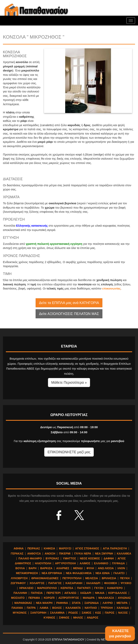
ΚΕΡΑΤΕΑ (67, 588)
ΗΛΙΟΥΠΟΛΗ (43, 563)
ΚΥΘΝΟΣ (49, 618)
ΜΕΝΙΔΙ (78, 568)
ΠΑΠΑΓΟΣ (55, 583)
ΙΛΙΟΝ (121, 568)
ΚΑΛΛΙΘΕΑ (124, 554)
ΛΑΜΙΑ (44, 608)
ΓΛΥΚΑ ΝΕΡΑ (83, 554)
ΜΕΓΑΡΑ (122, 603)
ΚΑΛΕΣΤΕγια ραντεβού (120, 634)
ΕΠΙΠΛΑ (36, 12)
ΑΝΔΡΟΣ (92, 618)
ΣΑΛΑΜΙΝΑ (57, 613)
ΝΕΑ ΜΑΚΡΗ (44, 603)
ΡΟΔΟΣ (73, 613)
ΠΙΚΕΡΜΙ (65, 554)
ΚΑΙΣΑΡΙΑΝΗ (74, 583)
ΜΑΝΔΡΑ (89, 598)
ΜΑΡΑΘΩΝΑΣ (23, 603)
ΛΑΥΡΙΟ (108, 603)
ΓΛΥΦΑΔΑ (118, 563)
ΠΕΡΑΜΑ (34, 598)
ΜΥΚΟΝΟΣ (20, 613)
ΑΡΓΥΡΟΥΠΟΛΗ (65, 563)
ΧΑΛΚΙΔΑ (123, 608)
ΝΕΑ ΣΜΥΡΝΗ (104, 554)
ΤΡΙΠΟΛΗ (107, 608)
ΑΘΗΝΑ (19, 548)
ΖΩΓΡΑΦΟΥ (18, 583)
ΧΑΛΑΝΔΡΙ (93, 583)
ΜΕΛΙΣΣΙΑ (92, 578)
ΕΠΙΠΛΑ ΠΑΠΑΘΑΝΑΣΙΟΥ (68, 639)
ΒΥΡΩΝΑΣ (52, 558)
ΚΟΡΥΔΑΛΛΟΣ (118, 593)
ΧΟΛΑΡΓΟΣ (37, 583)
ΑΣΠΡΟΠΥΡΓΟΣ (69, 598)
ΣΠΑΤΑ (76, 603)
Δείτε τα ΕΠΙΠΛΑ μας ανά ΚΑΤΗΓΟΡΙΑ (69, 303)
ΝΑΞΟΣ (123, 613)
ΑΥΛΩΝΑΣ (124, 598)
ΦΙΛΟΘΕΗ (111, 583)
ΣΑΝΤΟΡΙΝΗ (38, 613)
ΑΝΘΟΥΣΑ (34, 554)
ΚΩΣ (98, 613)
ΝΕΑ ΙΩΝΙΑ (103, 573)
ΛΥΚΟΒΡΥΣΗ (19, 578)
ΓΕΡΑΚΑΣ (17, 554)
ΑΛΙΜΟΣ (85, 563)
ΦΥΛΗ (90, 568)
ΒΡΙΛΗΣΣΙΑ (109, 578)
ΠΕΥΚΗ (125, 578)
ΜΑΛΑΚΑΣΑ (106, 598)
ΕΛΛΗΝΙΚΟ (101, 563)
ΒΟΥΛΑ (20, 568)
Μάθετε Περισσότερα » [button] (69, 383)
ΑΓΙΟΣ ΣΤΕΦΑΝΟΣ (87, 548)
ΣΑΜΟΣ (86, 613)
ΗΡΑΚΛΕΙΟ (26, 588)
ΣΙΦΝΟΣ (64, 618)
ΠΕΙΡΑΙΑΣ (34, 548)
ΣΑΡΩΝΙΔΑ (92, 603)
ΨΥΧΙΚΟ (126, 583)
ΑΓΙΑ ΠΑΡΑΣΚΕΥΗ (115, 548)
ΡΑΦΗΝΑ (62, 603)
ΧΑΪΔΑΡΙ (86, 593)
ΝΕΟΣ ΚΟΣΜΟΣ (90, 558)
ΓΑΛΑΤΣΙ (119, 573)
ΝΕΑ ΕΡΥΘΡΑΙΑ (52, 573)
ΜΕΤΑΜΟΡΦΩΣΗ (27, 573)
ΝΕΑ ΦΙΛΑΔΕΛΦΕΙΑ (79, 573)
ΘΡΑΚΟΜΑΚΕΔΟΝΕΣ (45, 578)
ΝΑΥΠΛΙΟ (91, 608)
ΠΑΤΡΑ (31, 608)
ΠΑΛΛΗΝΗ (20, 593)
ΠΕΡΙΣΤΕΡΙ (53, 593)
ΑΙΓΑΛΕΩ (70, 593)
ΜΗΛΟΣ (78, 618)
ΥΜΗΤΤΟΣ (69, 558)
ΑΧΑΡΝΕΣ (63, 568)
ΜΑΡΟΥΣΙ (65, 548)
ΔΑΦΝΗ (109, 558)
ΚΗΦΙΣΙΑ (50, 548)
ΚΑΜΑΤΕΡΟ (115, 588)
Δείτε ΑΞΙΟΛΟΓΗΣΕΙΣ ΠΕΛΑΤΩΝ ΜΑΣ (69, 314)
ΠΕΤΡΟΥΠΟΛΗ (72, 578)
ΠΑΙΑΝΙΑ (17, 608)
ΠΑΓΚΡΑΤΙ (84, 588)
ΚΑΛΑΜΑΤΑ (73, 608)
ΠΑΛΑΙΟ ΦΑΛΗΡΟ (30, 558)
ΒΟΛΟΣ (57, 608)
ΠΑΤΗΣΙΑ (37, 593)
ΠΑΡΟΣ (110, 613)
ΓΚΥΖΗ (99, 588)
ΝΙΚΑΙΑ (100, 593)
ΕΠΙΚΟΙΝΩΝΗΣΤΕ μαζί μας (69, 452)
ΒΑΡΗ (32, 568)
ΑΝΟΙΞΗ (50, 554)
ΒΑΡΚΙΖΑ (46, 568)
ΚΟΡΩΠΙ (49, 598)
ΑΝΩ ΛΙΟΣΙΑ (106, 568)
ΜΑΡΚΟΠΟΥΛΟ (47, 588)
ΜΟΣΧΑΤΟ (18, 598)
